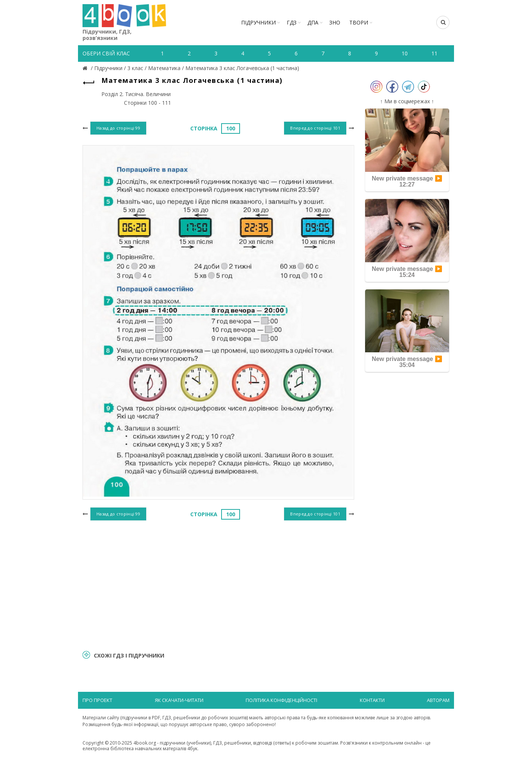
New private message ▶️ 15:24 (407, 272)
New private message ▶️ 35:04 (407, 362)
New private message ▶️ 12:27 (407, 181)
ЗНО (335, 22)
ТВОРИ (359, 22)
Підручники (258, 22)
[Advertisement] (218, 584)
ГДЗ (292, 22)
